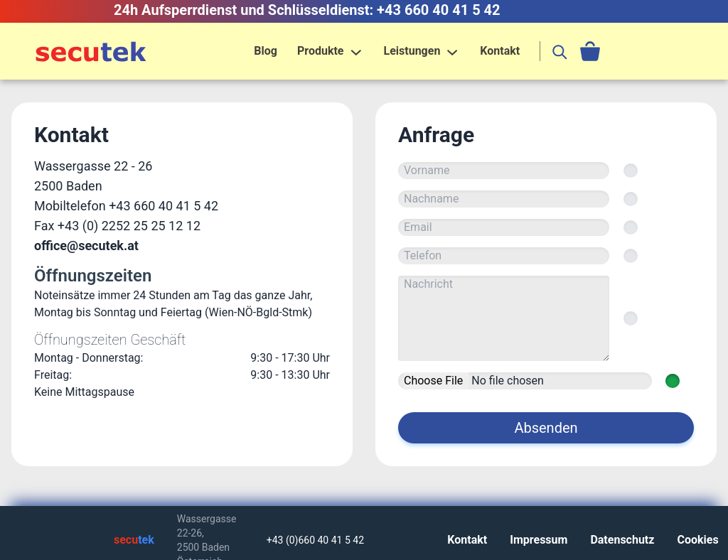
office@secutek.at (86, 246)
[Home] (91, 52)
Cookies (697, 540)
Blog (266, 51)
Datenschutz (622, 540)
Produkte (321, 51)
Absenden (546, 428)
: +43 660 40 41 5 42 (435, 10)
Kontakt (500, 51)
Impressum (539, 540)
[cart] (590, 51)
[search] (560, 51)
